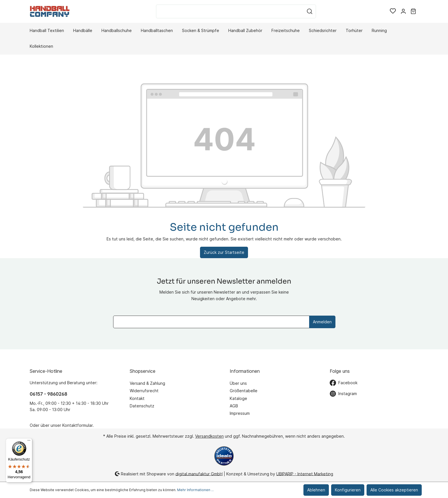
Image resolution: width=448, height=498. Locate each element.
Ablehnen (316, 490)
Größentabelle (244, 391)
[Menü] (29, 442)
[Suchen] (310, 11)
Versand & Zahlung (147, 383)
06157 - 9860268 (48, 394)
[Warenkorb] (413, 11)
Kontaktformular (77, 425)
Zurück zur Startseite (224, 252)
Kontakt (137, 398)
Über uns (238, 383)
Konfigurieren (348, 490)
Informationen (245, 371)
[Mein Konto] (403, 11)
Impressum (240, 413)
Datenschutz (142, 406)
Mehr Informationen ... (195, 490)
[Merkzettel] (393, 11)
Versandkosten (209, 436)
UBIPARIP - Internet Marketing (305, 474)
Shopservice (143, 371)
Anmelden (322, 322)
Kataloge (238, 398)
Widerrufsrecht (144, 391)
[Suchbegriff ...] (230, 11)
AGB (234, 406)
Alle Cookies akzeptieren (394, 490)
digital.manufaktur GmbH (199, 474)
